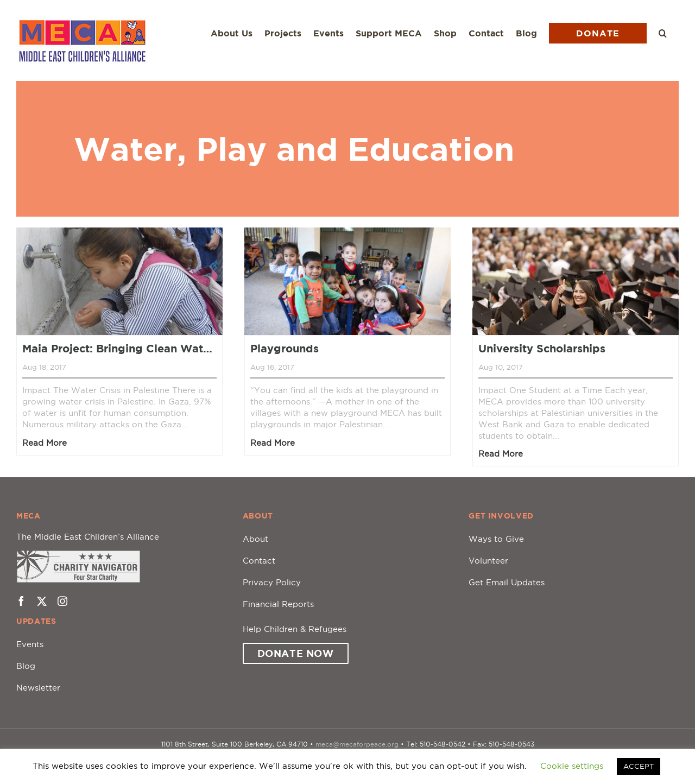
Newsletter (38, 688)
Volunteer (488, 561)
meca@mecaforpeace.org (357, 744)
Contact (259, 561)
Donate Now (296, 653)
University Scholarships (542, 348)
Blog (26, 666)
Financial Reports (278, 604)
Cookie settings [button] (572, 766)
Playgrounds (285, 348)
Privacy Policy (272, 582)
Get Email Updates (507, 582)
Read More (45, 443)
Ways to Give (496, 539)
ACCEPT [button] (639, 766)
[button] (663, 33)
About (255, 539)
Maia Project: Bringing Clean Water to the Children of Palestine (119, 348)
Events (30, 644)
